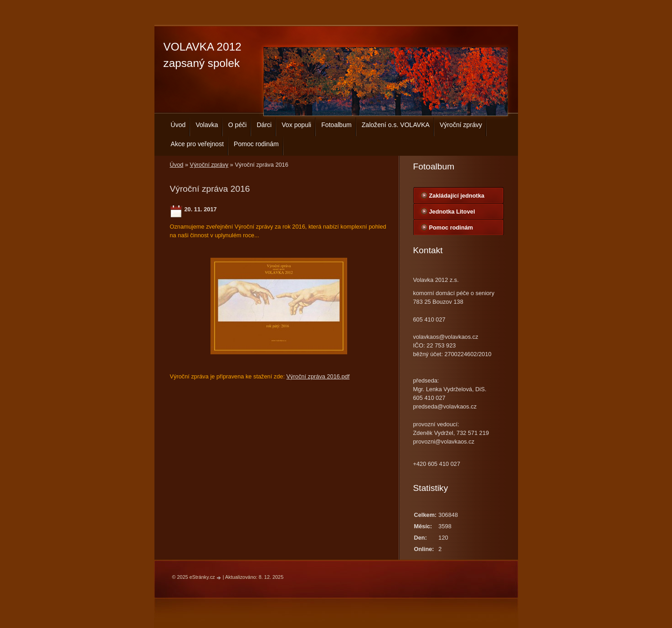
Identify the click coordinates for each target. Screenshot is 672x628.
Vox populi (296, 125)
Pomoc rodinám (256, 144)
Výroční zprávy (461, 125)
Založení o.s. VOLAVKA (396, 125)
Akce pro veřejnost (197, 144)
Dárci (264, 125)
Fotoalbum (336, 125)
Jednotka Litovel (452, 212)
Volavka (207, 125)
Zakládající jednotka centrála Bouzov (457, 198)
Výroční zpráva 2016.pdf (318, 376)
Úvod (178, 125)
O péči (238, 125)
